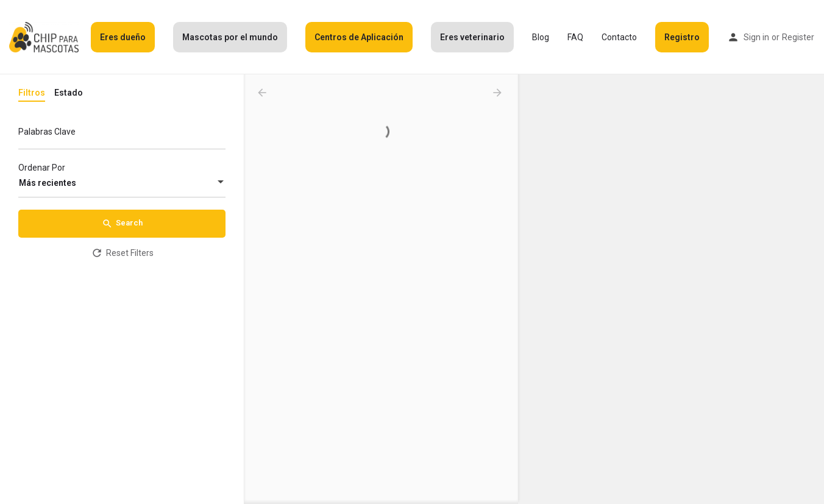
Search (122, 224)
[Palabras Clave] (122, 135)
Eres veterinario (472, 37)
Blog (541, 37)
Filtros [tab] (32, 93)
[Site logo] (45, 37)
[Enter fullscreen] (809, 131)
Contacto (619, 37)
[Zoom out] (809, 107)
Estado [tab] (69, 93)
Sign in (756, 37)
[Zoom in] (809, 89)
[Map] (671, 289)
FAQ (575, 37)
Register (798, 37)
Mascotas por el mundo (230, 37)
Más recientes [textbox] (48, 183)
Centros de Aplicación (359, 37)
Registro (682, 37)
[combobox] (122, 183)
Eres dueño (123, 37)
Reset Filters (122, 253)
